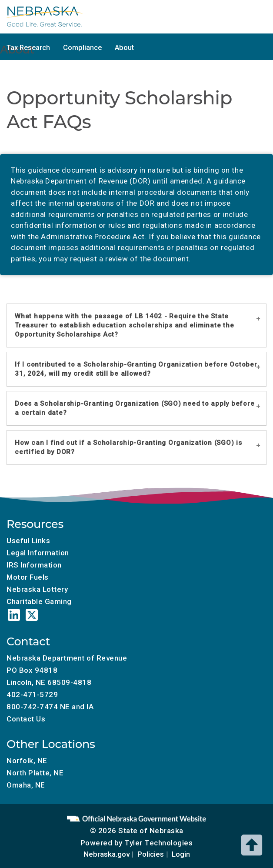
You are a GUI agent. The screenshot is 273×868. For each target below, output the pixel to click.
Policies (151, 854)
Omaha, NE (26, 785)
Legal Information (38, 553)
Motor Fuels (81, 27)
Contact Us (26, 719)
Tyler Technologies (158, 843)
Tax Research (28, 48)
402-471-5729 (32, 694)
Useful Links (28, 541)
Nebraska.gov (107, 854)
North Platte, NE (35, 773)
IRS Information (34, 565)
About (124, 48)
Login (181, 854)
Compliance (82, 48)
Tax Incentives (209, 27)
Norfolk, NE (27, 761)
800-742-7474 (32, 707)
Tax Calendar (28, 27)
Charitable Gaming (143, 27)
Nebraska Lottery (37, 589)
